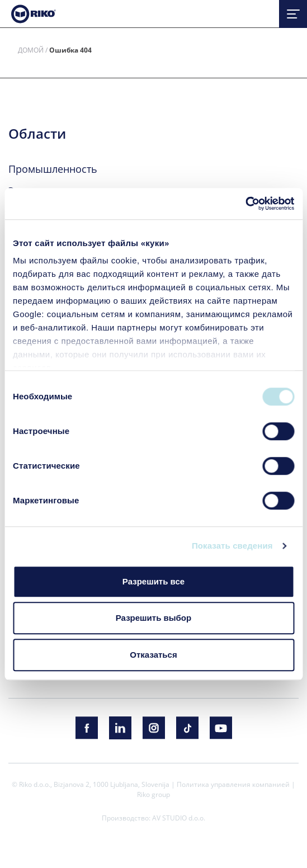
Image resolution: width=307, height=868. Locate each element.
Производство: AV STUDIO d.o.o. (153, 818)
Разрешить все (153, 581)
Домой (31, 50)
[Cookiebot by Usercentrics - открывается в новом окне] (245, 204)
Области (37, 134)
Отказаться (153, 655)
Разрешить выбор (153, 618)
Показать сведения (232, 546)
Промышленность (53, 169)
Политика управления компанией (233, 784)
